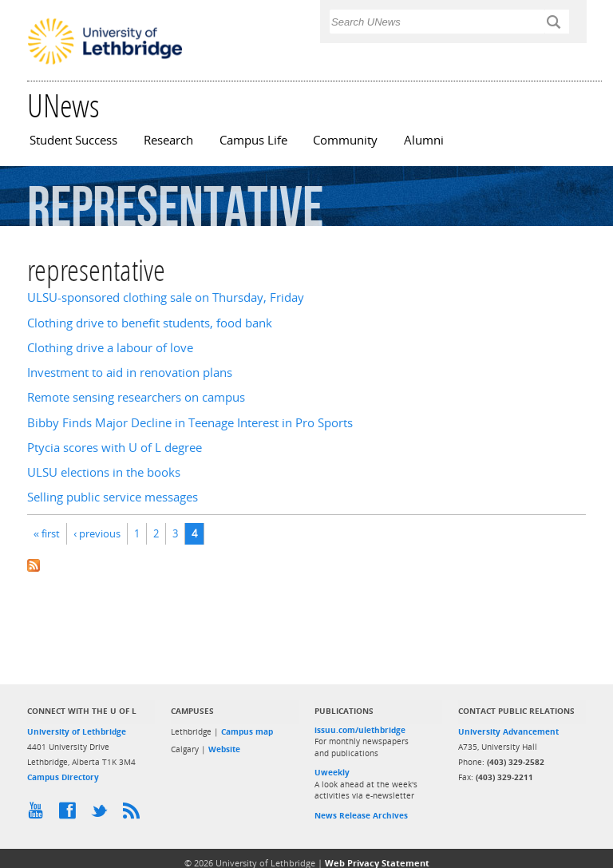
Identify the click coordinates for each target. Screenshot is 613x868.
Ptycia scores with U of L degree (115, 448)
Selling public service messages (113, 497)
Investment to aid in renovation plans (130, 373)
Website (224, 749)
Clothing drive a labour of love (110, 348)
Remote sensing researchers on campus (136, 397)
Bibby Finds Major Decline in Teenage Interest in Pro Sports (190, 423)
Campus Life (253, 140)
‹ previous (97, 533)
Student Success (73, 140)
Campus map (247, 731)
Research (168, 140)
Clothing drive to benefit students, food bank (150, 323)
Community (345, 140)
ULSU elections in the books (104, 472)
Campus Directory (63, 777)
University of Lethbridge (77, 731)
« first (47, 533)
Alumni (424, 140)
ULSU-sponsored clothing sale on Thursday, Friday (166, 297)
